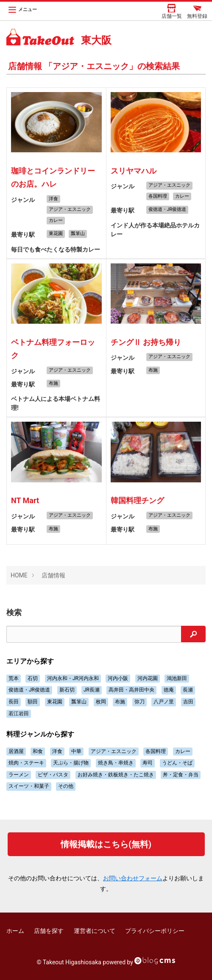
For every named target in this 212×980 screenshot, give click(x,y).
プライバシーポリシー (155, 931)
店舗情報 (53, 575)
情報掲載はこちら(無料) (106, 844)
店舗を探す (49, 931)
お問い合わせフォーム (133, 878)
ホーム (15, 931)
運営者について (95, 931)
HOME (19, 575)
